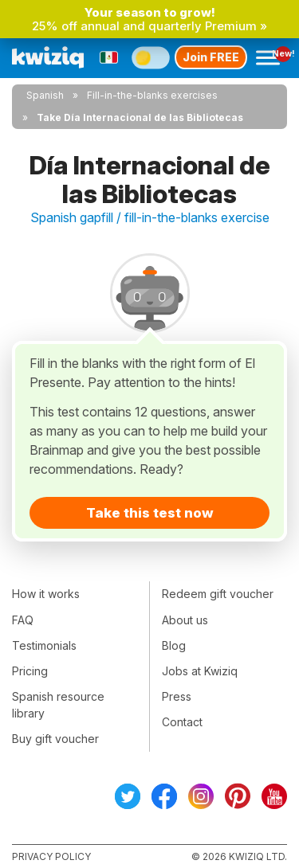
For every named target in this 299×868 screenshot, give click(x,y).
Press (177, 696)
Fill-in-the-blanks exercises (152, 95)
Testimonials (44, 645)
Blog (174, 645)
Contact (182, 722)
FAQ (23, 620)
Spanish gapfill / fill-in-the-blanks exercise (150, 217)
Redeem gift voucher (218, 594)
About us (185, 620)
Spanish (45, 95)
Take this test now (150, 513)
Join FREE (211, 57)
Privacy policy (51, 856)
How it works (46, 594)
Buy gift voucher (55, 739)
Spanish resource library (58, 705)
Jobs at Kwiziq (200, 671)
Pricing (30, 671)
